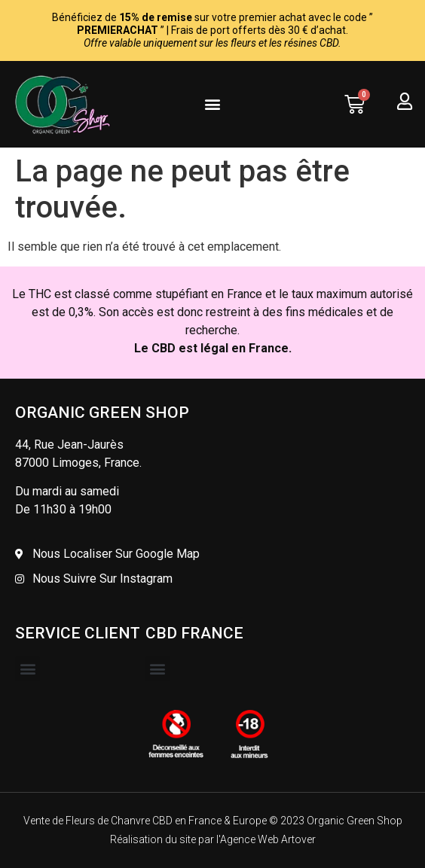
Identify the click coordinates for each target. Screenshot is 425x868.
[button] (212, 104)
